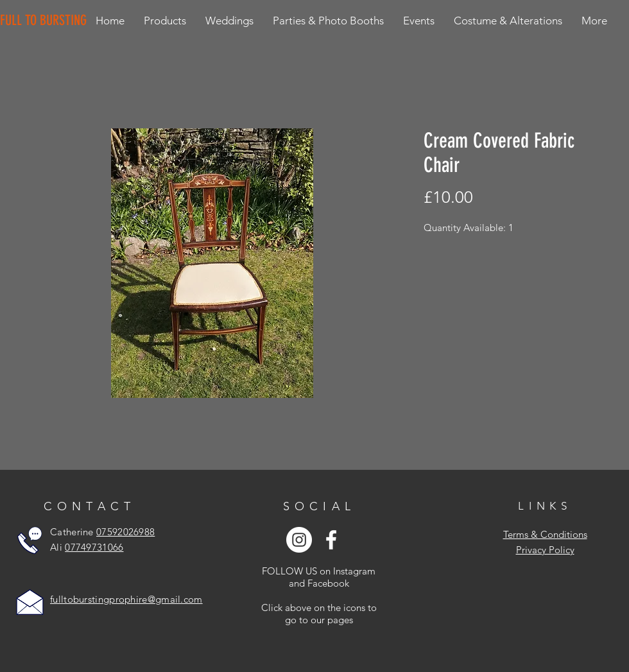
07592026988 (125, 532)
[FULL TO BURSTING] (46, 21)
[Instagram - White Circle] (299, 540)
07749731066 (94, 547)
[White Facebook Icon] (331, 540)
